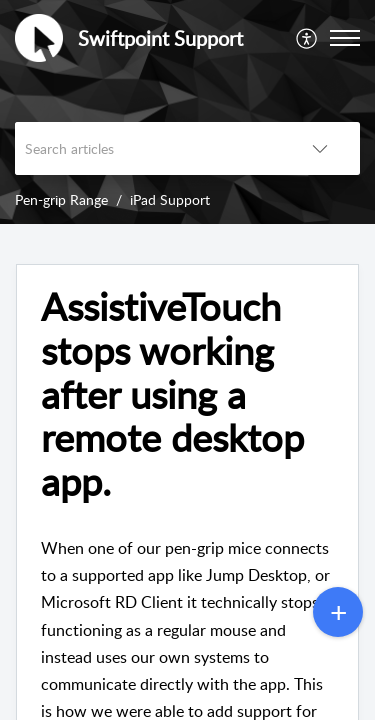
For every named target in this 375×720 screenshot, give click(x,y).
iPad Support (170, 199)
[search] (147, 148)
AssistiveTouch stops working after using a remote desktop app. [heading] (172, 394)
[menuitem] (307, 38)
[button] (307, 38)
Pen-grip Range (61, 199)
